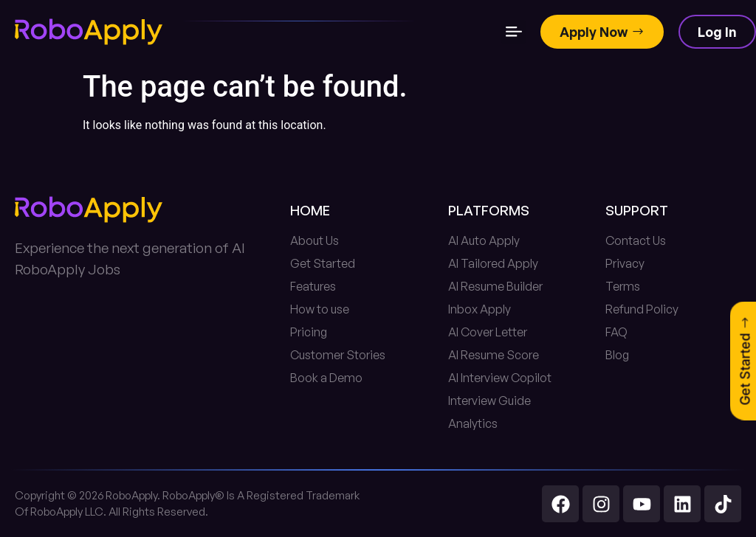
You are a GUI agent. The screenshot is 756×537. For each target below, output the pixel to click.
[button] (513, 32)
